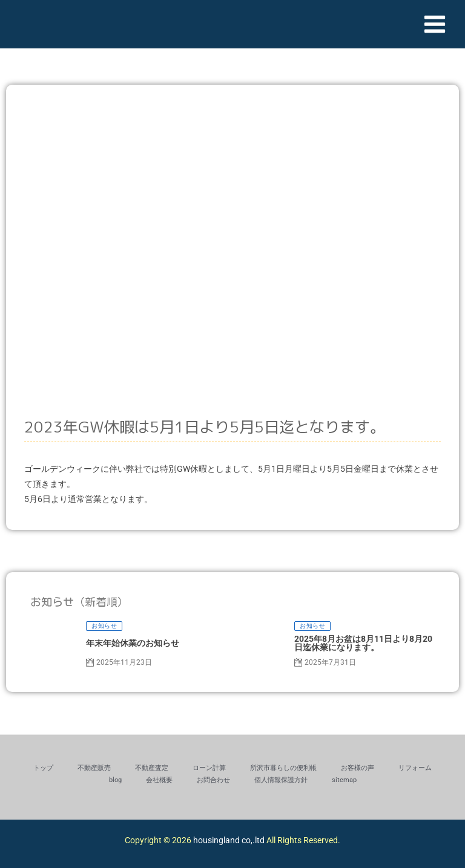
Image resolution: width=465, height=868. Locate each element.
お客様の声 (358, 768)
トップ (43, 768)
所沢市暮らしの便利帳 (283, 768)
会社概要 (159, 780)
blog (115, 780)
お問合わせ (213, 780)
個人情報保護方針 (281, 780)
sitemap (344, 780)
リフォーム (415, 768)
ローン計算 (209, 768)
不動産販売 (94, 768)
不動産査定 (152, 768)
